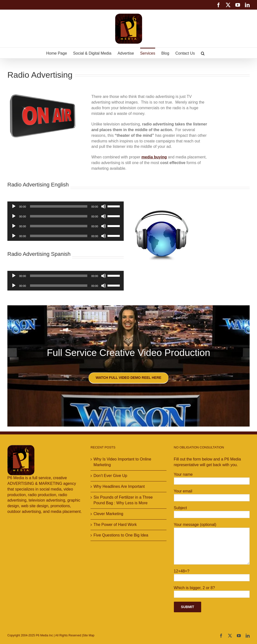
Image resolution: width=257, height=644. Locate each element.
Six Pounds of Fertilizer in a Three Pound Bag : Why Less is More (123, 500)
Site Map (88, 635)
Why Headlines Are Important (119, 486)
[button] (203, 53)
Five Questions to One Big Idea (121, 535)
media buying (154, 157)
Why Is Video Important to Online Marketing (122, 462)
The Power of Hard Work (115, 525)
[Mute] (104, 206)
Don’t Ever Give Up (110, 476)
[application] (66, 206)
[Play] (14, 206)
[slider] (59, 206)
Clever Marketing (108, 514)
